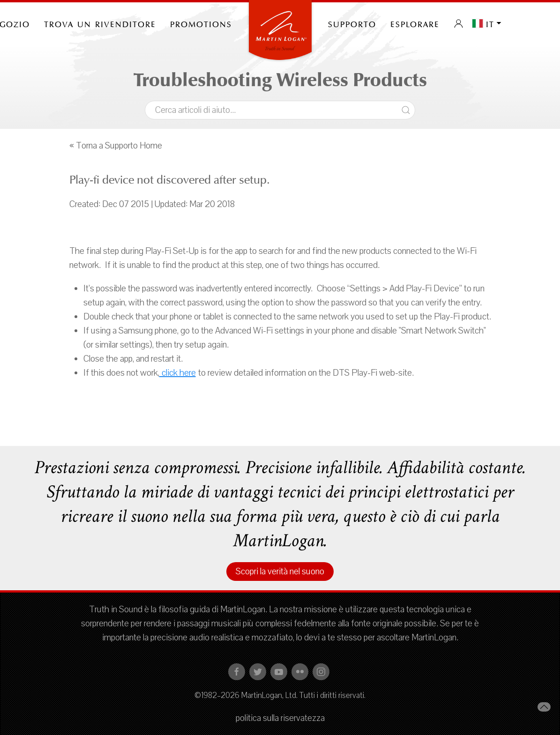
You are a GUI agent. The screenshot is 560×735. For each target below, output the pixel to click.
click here (178, 373)
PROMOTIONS (201, 23)
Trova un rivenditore (100, 23)
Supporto (352, 23)
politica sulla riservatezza (280, 718)
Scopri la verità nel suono (280, 572)
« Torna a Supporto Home (116, 146)
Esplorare (415, 23)
